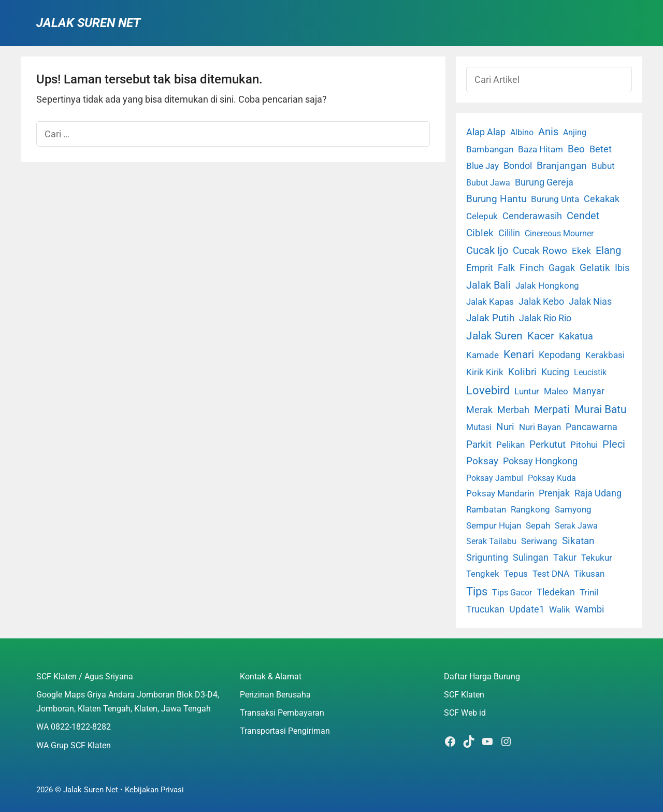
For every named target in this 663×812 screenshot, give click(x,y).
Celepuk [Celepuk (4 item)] (482, 216)
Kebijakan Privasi (154, 790)
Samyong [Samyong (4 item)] (573, 509)
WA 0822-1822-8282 (74, 727)
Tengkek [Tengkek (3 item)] (483, 574)
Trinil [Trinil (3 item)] (589, 592)
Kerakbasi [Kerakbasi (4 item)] (605, 355)
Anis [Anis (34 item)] (548, 132)
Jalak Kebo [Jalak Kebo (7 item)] (541, 301)
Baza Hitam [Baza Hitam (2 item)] (541, 149)
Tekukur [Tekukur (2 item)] (597, 558)
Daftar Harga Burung (482, 676)
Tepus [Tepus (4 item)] (516, 574)
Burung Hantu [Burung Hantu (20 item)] (496, 199)
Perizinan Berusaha (275, 695)
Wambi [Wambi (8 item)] (589, 609)
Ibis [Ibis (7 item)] (622, 268)
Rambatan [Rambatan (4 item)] (486, 509)
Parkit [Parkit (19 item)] (479, 444)
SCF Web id (465, 713)
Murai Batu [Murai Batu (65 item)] (601, 409)
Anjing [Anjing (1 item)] (575, 132)
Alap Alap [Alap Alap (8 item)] (486, 132)
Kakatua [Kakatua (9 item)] (576, 336)
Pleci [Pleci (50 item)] (614, 444)
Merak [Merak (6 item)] (479, 410)
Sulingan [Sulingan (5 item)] (531, 558)
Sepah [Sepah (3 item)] (538, 525)
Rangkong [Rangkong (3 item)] (530, 509)
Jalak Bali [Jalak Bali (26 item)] (488, 285)
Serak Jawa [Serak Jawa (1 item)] (576, 526)
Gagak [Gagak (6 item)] (562, 268)
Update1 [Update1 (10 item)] (527, 609)
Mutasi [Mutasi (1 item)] (479, 427)
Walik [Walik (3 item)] (560, 609)
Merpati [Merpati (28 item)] (552, 410)
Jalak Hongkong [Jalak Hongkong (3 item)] (547, 286)
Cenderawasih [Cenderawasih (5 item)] (532, 216)
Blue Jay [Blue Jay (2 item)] (482, 166)
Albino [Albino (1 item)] (522, 132)
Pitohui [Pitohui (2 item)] (584, 445)
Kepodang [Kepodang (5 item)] (560, 355)
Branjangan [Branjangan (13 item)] (562, 166)
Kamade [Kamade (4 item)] (482, 355)
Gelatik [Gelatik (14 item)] (595, 268)
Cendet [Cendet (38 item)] (583, 216)
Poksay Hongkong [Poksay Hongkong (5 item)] (540, 461)
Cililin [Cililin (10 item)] (509, 233)
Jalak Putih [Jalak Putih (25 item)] (490, 318)
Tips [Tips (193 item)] (477, 591)
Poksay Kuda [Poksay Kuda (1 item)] (552, 478)
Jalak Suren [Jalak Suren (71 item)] (494, 336)
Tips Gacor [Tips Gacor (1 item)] (512, 593)
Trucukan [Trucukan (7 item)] (485, 609)
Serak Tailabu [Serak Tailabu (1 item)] (491, 541)
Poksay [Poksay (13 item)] (482, 461)
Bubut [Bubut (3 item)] (603, 166)
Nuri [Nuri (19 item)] (505, 427)
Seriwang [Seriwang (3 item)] (539, 541)
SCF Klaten (464, 695)
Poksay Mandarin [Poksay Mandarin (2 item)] (500, 494)
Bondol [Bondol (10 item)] (518, 166)
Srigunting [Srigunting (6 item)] (487, 558)
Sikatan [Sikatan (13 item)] (578, 541)
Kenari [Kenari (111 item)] (519, 354)
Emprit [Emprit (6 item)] (480, 268)
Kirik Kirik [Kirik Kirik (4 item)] (485, 372)
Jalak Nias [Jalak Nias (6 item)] (590, 302)
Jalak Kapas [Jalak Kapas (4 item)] (490, 302)
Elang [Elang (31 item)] (608, 251)
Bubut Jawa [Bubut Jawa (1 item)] (488, 183)
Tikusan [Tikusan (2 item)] (589, 574)
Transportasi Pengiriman (285, 731)
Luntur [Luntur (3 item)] (527, 391)
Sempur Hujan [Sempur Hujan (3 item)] (494, 525)
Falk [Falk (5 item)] (506, 268)
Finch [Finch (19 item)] (532, 268)
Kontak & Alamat (271, 676)
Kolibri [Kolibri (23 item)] (522, 372)
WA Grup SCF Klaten (74, 745)
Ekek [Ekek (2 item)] (581, 251)
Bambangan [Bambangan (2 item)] (490, 149)
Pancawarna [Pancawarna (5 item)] (592, 427)
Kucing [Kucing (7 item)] (555, 372)
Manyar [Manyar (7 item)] (589, 391)
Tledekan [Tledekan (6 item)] (556, 592)
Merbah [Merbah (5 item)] (513, 410)
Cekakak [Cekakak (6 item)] (602, 199)
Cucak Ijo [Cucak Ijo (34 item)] (487, 251)
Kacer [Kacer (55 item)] (541, 336)
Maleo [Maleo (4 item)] (556, 391)
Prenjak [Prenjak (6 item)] (554, 493)
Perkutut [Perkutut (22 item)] (547, 444)
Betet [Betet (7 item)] (601, 149)
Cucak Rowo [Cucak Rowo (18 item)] (540, 251)
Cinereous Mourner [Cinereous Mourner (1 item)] (559, 233)
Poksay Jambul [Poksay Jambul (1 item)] (495, 478)
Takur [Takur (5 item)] (565, 558)
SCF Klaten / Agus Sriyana (85, 676)
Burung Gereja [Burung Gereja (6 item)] (544, 182)
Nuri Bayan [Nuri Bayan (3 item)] (540, 427)
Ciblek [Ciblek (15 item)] (480, 233)
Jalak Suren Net (88, 23)
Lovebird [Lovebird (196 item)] (488, 390)
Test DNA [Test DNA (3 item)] (551, 574)
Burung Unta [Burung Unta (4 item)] (555, 199)
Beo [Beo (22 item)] (576, 149)
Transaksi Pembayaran (282, 713)
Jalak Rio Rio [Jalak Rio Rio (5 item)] (545, 318)
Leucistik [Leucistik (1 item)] (590, 372)
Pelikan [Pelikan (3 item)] (510, 445)
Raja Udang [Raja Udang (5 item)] (598, 493)
